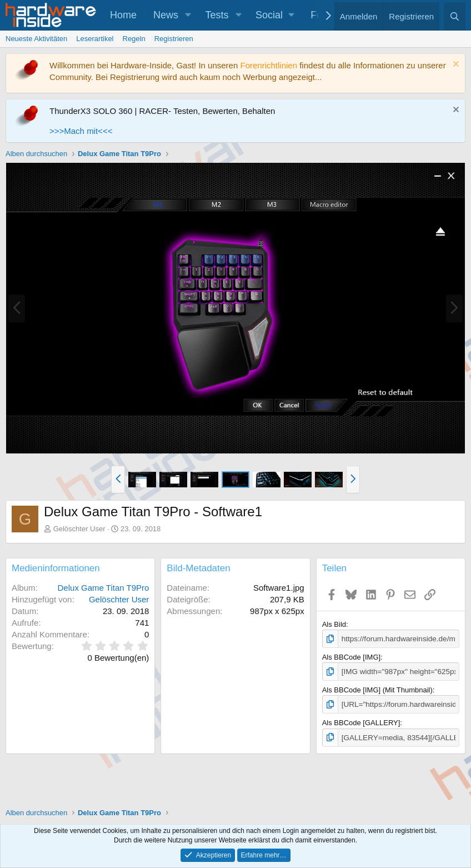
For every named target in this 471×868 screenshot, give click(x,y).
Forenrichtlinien (269, 65)
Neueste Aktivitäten (36, 39)
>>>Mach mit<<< (81, 131)
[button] (188, 15)
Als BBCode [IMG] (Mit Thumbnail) (377, 689)
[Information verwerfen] (455, 65)
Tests (217, 15)
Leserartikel (95, 39)
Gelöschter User (79, 529)
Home (123, 15)
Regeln (134, 39)
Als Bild (334, 624)
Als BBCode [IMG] (351, 657)
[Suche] (455, 16)
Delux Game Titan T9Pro (104, 588)
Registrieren (174, 39)
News (166, 15)
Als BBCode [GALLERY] (361, 722)
